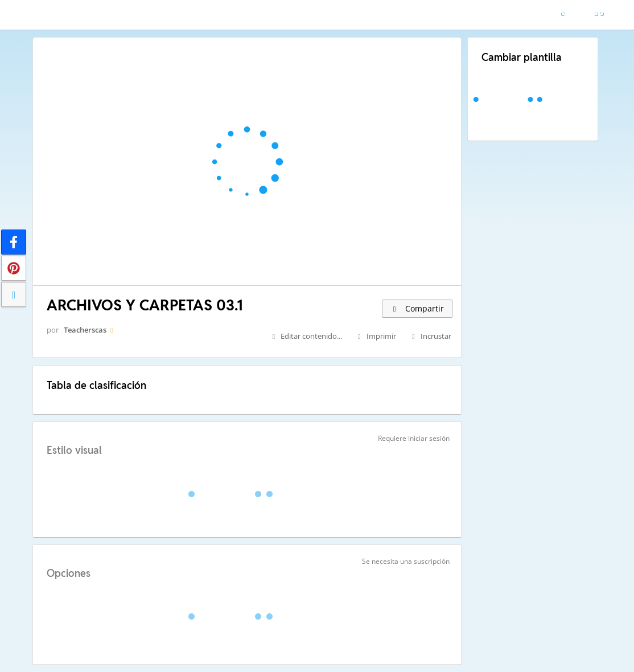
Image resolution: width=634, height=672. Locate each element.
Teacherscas (85, 330)
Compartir (417, 308)
